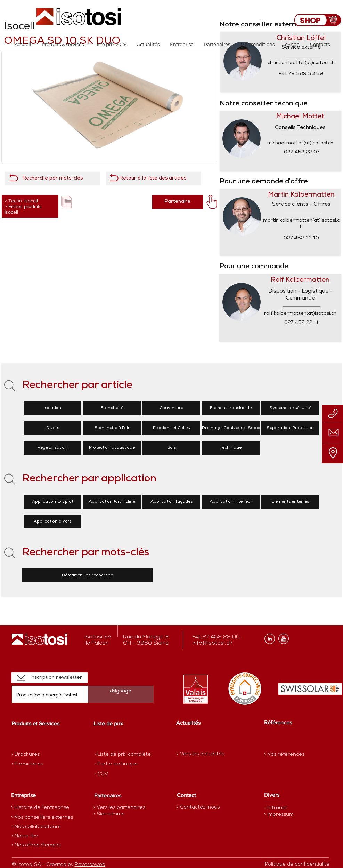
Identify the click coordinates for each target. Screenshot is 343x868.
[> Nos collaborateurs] (36, 827)
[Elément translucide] (231, 408)
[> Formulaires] (42, 764)
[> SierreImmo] (118, 814)
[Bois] (171, 448)
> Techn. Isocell (21, 201)
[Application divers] (52, 521)
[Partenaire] (178, 202)
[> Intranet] (276, 808)
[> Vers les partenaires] (119, 808)
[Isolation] (52, 408)
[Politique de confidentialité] (297, 865)
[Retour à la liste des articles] (153, 178)
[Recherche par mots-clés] (53, 178)
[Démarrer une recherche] (87, 575)
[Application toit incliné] (112, 502)
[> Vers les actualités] (201, 754)
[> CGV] (119, 774)
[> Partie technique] (119, 764)
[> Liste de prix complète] (122, 755)
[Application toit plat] (52, 502)
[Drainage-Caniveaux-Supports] (235, 428)
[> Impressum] (279, 815)
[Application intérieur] (231, 502)
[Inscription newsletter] (50, 678)
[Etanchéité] (112, 408)
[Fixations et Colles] (171, 428)
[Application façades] (171, 502)
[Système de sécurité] (290, 408)
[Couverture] (171, 408)
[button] (63, 44)
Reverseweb (90, 865)
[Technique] (231, 448)
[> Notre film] (25, 836)
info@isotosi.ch (213, 643)
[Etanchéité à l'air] (112, 428)
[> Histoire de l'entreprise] (40, 808)
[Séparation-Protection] (290, 428)
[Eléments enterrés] (290, 502)
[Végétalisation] (52, 448)
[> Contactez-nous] (198, 807)
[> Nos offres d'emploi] (36, 845)
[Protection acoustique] (112, 448)
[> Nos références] (284, 754)
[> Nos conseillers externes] (42, 818)
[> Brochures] (39, 755)
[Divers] (52, 428)
